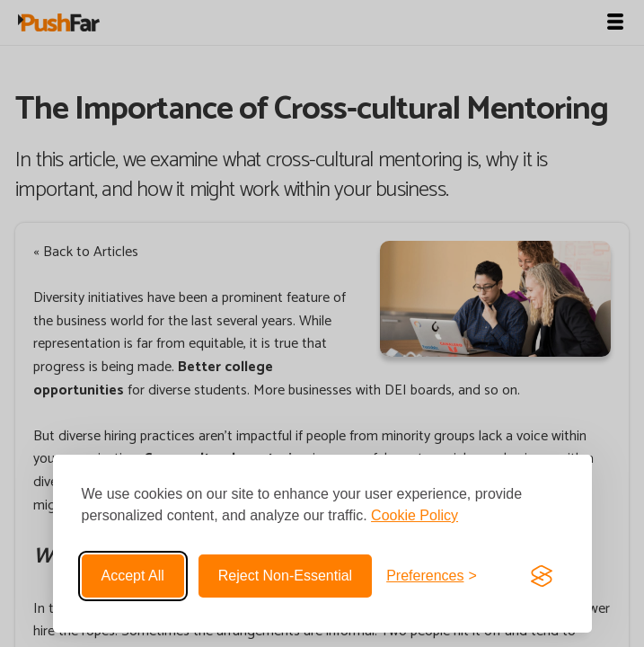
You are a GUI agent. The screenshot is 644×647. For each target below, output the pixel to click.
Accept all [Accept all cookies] (133, 576)
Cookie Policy (415, 515)
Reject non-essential (285, 576)
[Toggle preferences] (432, 576)
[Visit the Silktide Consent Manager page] (542, 576)
